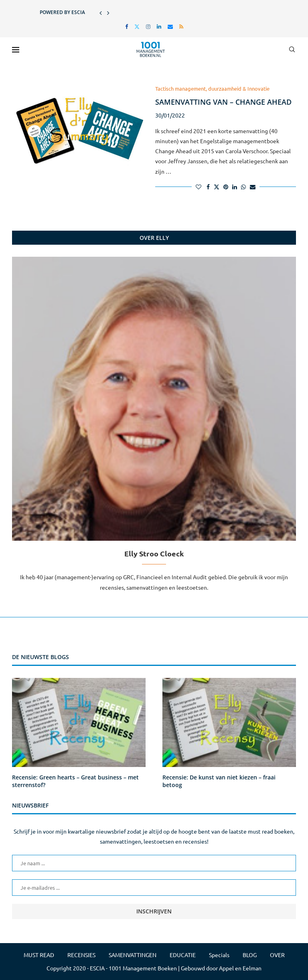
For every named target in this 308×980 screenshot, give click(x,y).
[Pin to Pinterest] (226, 187)
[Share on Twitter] (217, 187)
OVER (277, 955)
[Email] (170, 26)
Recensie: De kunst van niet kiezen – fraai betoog (219, 781)
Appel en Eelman (240, 968)
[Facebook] (127, 26)
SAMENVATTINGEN (133, 955)
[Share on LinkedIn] (235, 187)
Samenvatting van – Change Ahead (223, 102)
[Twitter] (137, 26)
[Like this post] (199, 187)
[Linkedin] (159, 26)
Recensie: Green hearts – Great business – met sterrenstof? (75, 781)
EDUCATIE (183, 955)
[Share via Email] (253, 187)
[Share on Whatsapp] (243, 187)
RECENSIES (81, 955)
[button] (101, 12)
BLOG (250, 955)
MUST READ (39, 955)
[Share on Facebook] (208, 187)
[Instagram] (148, 26)
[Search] (292, 49)
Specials (219, 955)
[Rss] (181, 26)
